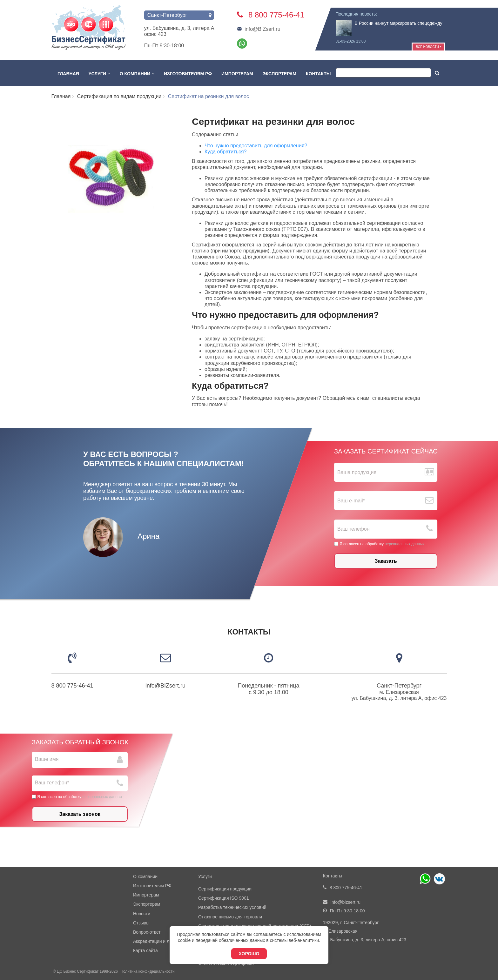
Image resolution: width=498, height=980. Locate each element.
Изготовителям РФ (188, 74)
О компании (137, 74)
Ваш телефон (353, 529)
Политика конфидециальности (147, 971)
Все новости (428, 47)
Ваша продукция (357, 472)
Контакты (318, 74)
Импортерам (237, 74)
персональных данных (404, 544)
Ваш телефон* (52, 783)
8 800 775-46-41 (72, 686)
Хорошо (249, 954)
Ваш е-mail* (351, 501)
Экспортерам (279, 74)
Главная (68, 74)
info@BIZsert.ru (259, 29)
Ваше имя (47, 759)
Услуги (99, 74)
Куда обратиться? (225, 152)
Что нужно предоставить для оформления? (256, 146)
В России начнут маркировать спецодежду (399, 23)
